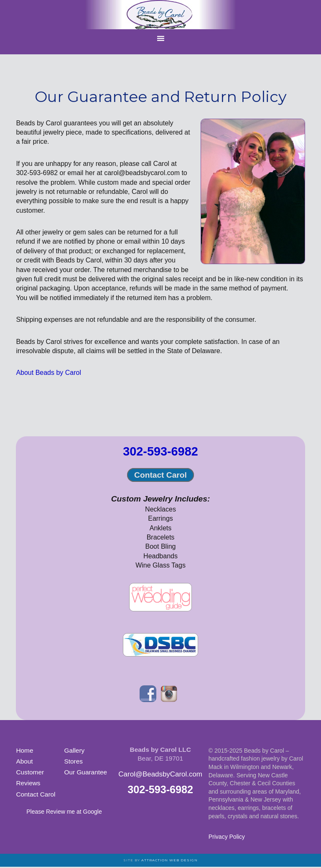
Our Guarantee (85, 772)
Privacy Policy (227, 837)
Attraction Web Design (169, 860)
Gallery (74, 750)
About (24, 761)
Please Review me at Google (64, 812)
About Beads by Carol (48, 373)
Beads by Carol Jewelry (160, 15)
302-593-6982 (160, 451)
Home (24, 750)
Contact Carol (160, 475)
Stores (73, 761)
